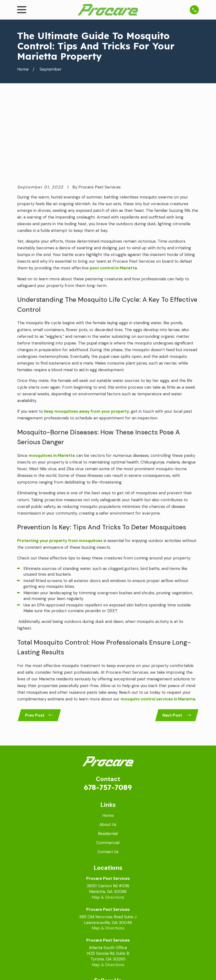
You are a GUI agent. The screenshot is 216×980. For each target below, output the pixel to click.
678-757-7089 (108, 713)
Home (108, 742)
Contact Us (108, 778)
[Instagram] (126, 918)
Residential (108, 760)
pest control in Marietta (113, 193)
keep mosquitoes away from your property (87, 337)
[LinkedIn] (114, 918)
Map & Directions (108, 823)
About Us (108, 751)
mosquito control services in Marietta (158, 625)
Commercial (108, 769)
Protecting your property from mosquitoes (60, 466)
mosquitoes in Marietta (52, 381)
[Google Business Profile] (90, 918)
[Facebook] (102, 918)
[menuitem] (24, 970)
